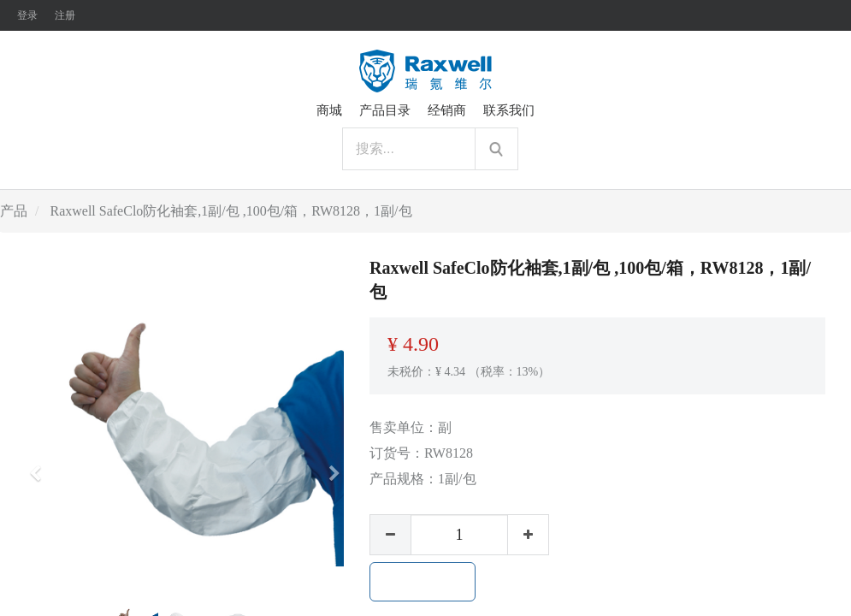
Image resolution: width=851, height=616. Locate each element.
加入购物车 (423, 582)
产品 (14, 211)
